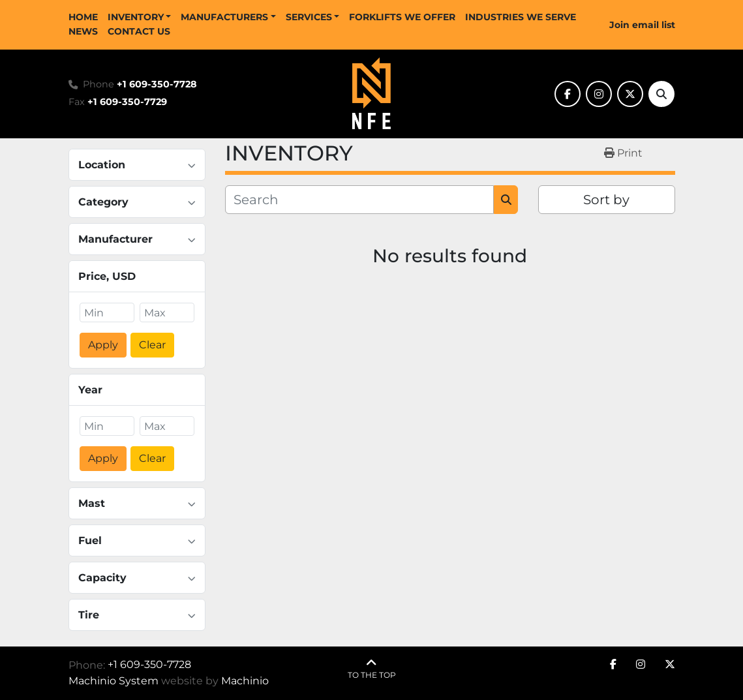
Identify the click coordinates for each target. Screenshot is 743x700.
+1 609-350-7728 (157, 84)
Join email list (642, 25)
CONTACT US (139, 31)
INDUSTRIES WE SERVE (521, 17)
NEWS (83, 31)
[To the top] (372, 669)
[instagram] (599, 94)
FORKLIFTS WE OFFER (402, 17)
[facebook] (568, 94)
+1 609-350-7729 (127, 102)
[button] (140, 17)
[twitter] (630, 94)
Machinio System (114, 681)
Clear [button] (152, 345)
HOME (83, 17)
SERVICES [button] (309, 17)
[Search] (661, 94)
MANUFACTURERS (224, 17)
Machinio (245, 681)
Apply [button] (103, 345)
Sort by (606, 200)
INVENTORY (136, 17)
